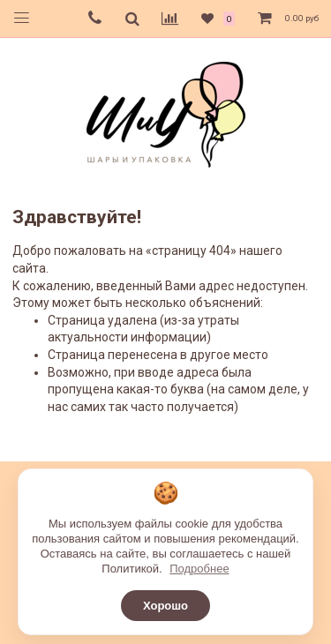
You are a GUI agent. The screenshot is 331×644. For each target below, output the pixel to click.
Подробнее (199, 569)
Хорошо (165, 606)
